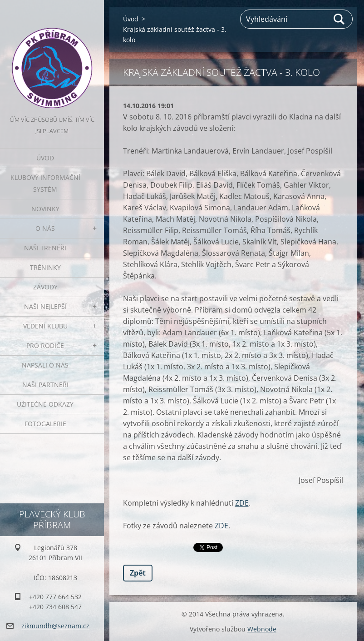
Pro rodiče (45, 345)
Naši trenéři (45, 248)
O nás (45, 228)
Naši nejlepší (45, 306)
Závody (45, 287)
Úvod (45, 158)
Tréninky (45, 267)
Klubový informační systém (45, 183)
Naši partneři (45, 385)
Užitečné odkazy (45, 404)
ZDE (242, 503)
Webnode (262, 629)
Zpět (138, 573)
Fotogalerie (45, 424)
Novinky (45, 209)
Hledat (339, 19)
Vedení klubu (45, 326)
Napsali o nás (45, 365)
